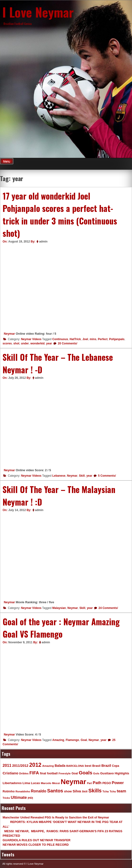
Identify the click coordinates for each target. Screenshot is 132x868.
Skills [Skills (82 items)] (95, 791)
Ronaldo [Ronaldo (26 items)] (39, 791)
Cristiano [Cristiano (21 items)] (10, 773)
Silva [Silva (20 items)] (77, 791)
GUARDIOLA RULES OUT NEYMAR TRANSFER (37, 840)
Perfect (103, 339)
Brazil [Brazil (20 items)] (106, 765)
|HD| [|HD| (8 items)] (30, 798)
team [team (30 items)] (121, 791)
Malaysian (59, 608)
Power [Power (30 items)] (118, 783)
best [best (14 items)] (88, 766)
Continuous (60, 339)
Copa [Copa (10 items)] (115, 766)
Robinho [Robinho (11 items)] (9, 791)
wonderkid (37, 343)
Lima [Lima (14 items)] (26, 783)
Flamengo (73, 740)
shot (16, 343)
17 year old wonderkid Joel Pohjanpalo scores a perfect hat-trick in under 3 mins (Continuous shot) (60, 215)
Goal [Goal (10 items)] (75, 773)
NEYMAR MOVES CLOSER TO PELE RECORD (36, 845)
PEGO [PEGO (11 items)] (107, 783)
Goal (84, 740)
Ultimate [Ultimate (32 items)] (19, 797)
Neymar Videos (31, 339)
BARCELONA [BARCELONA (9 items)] (75, 766)
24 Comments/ (108, 608)
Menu (7, 161)
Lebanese (59, 476)
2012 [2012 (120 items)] (35, 765)
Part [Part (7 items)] (90, 783)
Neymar (9, 334)
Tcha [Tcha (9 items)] (106, 791)
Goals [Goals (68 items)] (86, 773)
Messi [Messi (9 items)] (56, 783)
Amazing (58, 740)
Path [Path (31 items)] (97, 783)
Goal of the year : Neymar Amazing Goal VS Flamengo (61, 628)
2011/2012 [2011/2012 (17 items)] (20, 766)
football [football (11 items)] (52, 773)
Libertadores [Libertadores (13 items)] (12, 783)
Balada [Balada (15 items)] (60, 766)
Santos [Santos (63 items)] (55, 791)
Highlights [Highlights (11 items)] (122, 773)
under (25, 343)
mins (93, 339)
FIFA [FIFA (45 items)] (34, 773)
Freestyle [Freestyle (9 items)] (64, 773)
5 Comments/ (107, 476)
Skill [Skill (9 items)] (85, 791)
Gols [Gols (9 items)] (96, 773)
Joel (85, 339)
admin (43, 242)
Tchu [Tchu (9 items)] (113, 791)
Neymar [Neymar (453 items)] (73, 782)
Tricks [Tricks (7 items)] (6, 798)
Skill (82, 476)
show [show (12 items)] (68, 791)
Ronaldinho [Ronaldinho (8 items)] (23, 791)
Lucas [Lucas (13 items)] (35, 783)
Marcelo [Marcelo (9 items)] (46, 783)
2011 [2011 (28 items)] (7, 765)
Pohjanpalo (117, 339)
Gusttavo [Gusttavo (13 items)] (107, 773)
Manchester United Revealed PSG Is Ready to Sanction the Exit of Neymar (56, 817)
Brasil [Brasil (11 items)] (96, 766)
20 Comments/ (67, 343)
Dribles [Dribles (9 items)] (24, 773)
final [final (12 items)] (43, 773)
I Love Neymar (38, 12)
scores (7, 343)
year (49, 343)
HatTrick (75, 339)
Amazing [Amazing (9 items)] (48, 766)
